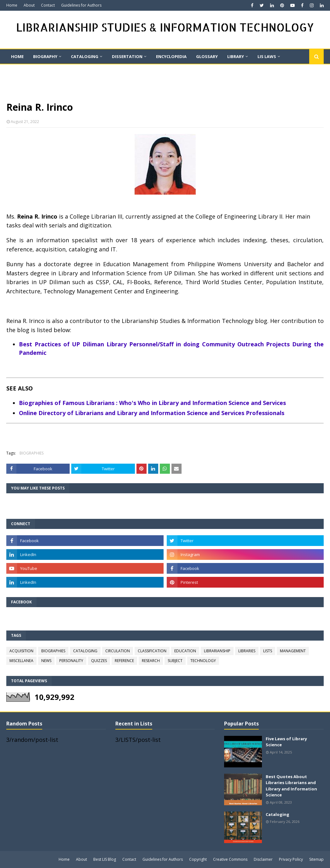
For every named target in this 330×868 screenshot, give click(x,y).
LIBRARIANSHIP (217, 651)
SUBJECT (175, 661)
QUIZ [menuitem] (57, 71)
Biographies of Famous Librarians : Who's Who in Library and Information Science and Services (152, 403)
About (29, 5)
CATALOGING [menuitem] (85, 56)
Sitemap (316, 859)
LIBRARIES (247, 651)
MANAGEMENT (293, 651)
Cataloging (278, 814)
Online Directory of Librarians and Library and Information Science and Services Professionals (152, 413)
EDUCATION (185, 651)
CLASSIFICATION (152, 651)
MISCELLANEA (21, 661)
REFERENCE (124, 661)
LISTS (268, 651)
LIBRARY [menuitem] (236, 56)
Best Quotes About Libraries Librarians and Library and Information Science (291, 786)
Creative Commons (230, 859)
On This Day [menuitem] (24, 71)
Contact (48, 5)
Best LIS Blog (105, 859)
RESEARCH (151, 661)
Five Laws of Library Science (286, 742)
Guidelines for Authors (81, 5)
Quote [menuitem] (83, 71)
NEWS (46, 661)
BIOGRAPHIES (32, 453)
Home (12, 5)
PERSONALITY (71, 661)
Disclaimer (263, 859)
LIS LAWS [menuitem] (267, 56)
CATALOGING (85, 651)
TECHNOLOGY (203, 661)
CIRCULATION (118, 651)
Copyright (198, 859)
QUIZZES (99, 661)
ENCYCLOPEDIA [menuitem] (171, 56)
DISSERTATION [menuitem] (127, 56)
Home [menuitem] (17, 56)
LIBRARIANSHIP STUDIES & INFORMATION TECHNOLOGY (165, 27)
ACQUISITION (21, 651)
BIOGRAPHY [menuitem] (45, 56)
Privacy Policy (291, 859)
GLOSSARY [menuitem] (207, 56)
